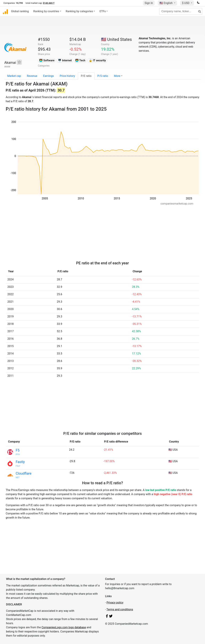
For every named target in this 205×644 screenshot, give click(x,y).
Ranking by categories (79, 11)
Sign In (149, 3)
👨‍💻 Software (47, 60)
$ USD (186, 3)
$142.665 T (49, 3)
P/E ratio (86, 76)
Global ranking (20, 11)
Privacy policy (115, 603)
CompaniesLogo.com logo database (64, 627)
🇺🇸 (166, 3)
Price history (67, 76)
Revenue (32, 76)
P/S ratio (103, 76)
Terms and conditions (120, 609)
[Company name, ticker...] (181, 11)
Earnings (48, 76)
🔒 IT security (97, 60)
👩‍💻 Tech (80, 60)
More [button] (117, 76)
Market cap (14, 76)
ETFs (103, 11)
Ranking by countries (46, 11)
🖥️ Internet (65, 60)
